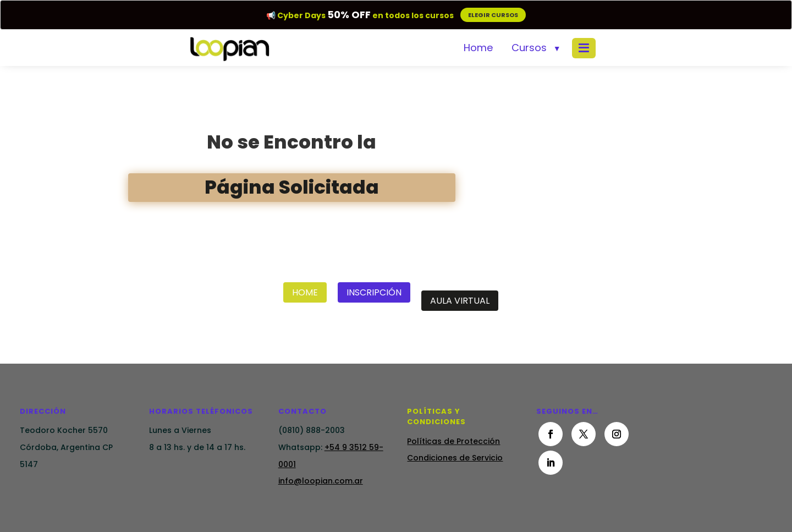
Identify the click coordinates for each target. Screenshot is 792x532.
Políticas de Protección (453, 441)
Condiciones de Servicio (455, 458)
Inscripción (374, 292)
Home (478, 48)
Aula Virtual (460, 301)
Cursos (529, 48)
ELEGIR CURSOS (493, 15)
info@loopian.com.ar (321, 481)
